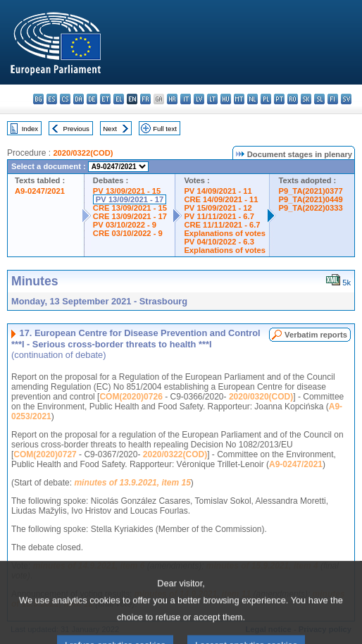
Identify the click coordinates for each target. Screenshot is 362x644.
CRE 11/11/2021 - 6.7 (222, 225)
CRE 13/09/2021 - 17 (130, 216)
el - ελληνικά (119, 99)
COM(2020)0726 (131, 397)
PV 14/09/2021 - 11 (218, 191)
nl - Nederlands (252, 99)
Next (110, 129)
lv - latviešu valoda (199, 99)
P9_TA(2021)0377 (310, 191)
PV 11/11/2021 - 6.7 (219, 216)
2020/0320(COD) (261, 397)
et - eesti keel (105, 99)
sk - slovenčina (306, 99)
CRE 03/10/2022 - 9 (128, 233)
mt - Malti (239, 99)
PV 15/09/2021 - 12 (218, 208)
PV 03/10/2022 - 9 (125, 225)
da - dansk (79, 99)
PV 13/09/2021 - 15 (127, 191)
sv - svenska (346, 99)
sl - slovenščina (319, 99)
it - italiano (186, 99)
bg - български (38, 99)
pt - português (279, 99)
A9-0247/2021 (40, 191)
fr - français (145, 99)
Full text (165, 129)
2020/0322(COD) (83, 153)
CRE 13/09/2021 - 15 (130, 208)
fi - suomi (333, 99)
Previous (76, 129)
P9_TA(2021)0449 (310, 199)
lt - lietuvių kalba (212, 99)
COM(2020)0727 (45, 454)
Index (30, 129)
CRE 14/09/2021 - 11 (221, 199)
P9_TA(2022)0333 (310, 208)
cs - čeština (65, 99)
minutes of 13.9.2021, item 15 (132, 483)
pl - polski (266, 99)
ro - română (293, 99)
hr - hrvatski (172, 99)
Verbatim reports (316, 335)
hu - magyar (226, 99)
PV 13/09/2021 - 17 (130, 199)
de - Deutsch (92, 99)
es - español (52, 99)
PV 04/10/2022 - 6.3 (219, 242)
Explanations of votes (225, 233)
